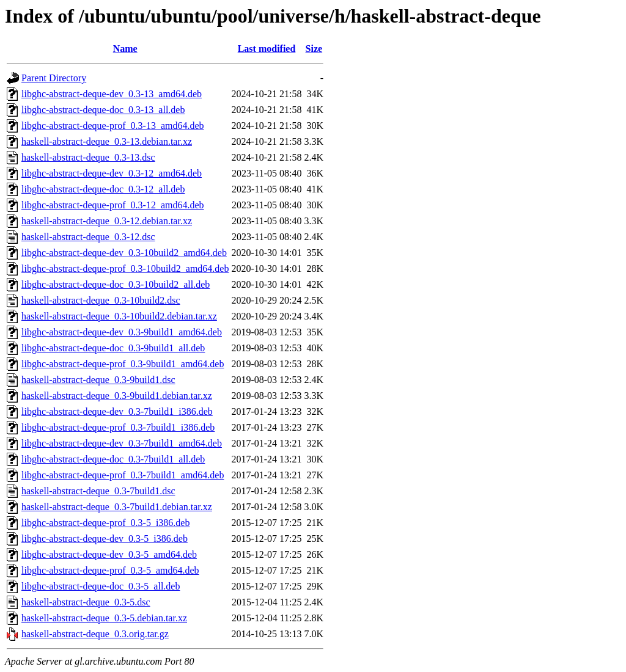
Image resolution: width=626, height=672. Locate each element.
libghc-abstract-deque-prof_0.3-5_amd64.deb (110, 570)
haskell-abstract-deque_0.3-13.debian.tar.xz (107, 141)
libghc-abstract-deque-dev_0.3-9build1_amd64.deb (122, 332)
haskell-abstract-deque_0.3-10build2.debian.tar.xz (119, 316)
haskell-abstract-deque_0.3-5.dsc (86, 602)
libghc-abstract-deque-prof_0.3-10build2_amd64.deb (125, 268)
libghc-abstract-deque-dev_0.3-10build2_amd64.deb (124, 253)
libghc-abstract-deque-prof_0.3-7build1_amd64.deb (123, 475)
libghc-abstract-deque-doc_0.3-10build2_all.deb (116, 284)
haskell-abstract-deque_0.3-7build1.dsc (98, 491)
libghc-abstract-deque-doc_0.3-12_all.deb (103, 189)
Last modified (267, 49)
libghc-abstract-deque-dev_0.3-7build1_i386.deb (117, 411)
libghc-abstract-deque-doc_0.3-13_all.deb (103, 110)
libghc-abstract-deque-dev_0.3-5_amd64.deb (109, 554)
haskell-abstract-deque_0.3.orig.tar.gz (95, 634)
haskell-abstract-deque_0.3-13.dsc (88, 157)
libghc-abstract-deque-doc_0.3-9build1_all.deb (113, 348)
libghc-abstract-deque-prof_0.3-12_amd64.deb (113, 205)
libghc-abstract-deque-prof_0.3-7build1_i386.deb (118, 427)
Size (314, 49)
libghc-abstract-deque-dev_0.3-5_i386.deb (105, 539)
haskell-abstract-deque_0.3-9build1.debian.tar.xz (117, 396)
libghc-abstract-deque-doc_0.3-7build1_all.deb (113, 459)
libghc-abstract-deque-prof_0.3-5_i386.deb (105, 523)
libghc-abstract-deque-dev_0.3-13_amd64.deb (112, 94)
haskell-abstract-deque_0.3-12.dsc (88, 237)
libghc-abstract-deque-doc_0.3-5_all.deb (101, 586)
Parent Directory (54, 78)
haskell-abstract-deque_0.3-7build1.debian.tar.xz (117, 507)
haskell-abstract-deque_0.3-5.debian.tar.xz (104, 618)
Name (125, 49)
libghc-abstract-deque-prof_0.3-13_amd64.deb (113, 126)
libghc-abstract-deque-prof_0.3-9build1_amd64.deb (123, 364)
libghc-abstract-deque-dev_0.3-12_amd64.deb (112, 173)
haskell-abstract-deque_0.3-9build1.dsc (98, 380)
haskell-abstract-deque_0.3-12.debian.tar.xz (107, 221)
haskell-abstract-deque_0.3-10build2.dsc (101, 300)
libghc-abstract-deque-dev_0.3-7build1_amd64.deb (122, 443)
